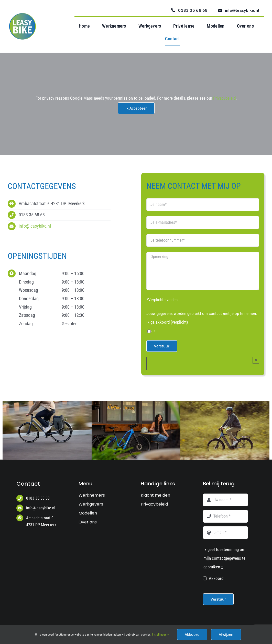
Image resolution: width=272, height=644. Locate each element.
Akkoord (216, 578)
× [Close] (256, 360)
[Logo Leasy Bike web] (24, 15)
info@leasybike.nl (35, 226)
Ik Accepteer (136, 108)
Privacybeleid (224, 98)
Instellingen (161, 635)
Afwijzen (226, 634)
